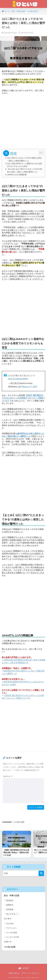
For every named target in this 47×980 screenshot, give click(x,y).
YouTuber (10, 924)
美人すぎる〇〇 (12, 914)
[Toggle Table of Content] (40, 153)
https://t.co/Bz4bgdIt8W (18, 379)
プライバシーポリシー (30, 973)
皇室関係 (10, 909)
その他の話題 (19, 822)
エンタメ (8, 919)
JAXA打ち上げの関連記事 (17, 175)
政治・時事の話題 (12, 896)
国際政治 (10, 905)
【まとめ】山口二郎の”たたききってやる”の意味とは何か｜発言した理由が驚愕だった (25, 170)
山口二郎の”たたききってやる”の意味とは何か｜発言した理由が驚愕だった (25, 159)
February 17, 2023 (29, 387)
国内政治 (10, 900)
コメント (8, 776)
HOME (23, 968)
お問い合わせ (14, 973)
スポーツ (8, 942)
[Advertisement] (23, 121)
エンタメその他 (12, 937)
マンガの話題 (12, 933)
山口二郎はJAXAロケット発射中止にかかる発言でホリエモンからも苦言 (24, 165)
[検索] (41, 873)
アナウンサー (12, 928)
